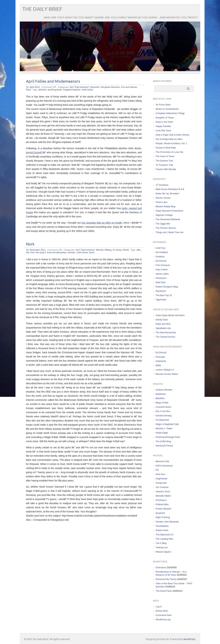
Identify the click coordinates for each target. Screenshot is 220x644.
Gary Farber (162, 269)
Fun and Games (129, 87)
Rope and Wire (163, 324)
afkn (139, 250)
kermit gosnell (55, 90)
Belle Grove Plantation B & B (170, 189)
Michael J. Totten (164, 428)
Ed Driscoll (161, 261)
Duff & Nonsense (164, 466)
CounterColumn (164, 407)
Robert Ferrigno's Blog (167, 287)
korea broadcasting (56, 252)
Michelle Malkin (163, 496)
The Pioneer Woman (166, 228)
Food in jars (162, 202)
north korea (87, 90)
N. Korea (117, 250)
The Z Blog (161, 543)
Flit (157, 470)
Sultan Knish (162, 530)
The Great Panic (164, 591)
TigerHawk (161, 300)
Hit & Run (161, 474)
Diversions (161, 567)
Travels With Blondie (166, 169)
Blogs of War (162, 403)
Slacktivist (161, 291)
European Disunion (110, 87)
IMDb (158, 365)
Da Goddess (162, 252)
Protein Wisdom (164, 509)
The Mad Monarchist (166, 333)
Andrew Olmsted (164, 390)
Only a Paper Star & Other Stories (173, 135)
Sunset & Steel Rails (166, 148)
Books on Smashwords (167, 109)
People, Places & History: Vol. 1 (171, 143)
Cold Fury (161, 248)
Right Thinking (163, 517)
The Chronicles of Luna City (169, 152)
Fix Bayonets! (163, 420)
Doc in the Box (163, 411)
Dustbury (160, 257)
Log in (159, 607)
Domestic (95, 87)
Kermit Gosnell (34, 152)
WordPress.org (163, 619)
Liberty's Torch (163, 491)
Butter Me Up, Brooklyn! (168, 194)
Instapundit (161, 483)
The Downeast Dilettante (168, 219)
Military (108, 250)
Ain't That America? (79, 87)
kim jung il (41, 252)
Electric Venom (163, 198)
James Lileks (162, 274)
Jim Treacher (162, 487)
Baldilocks (161, 394)
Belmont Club (162, 461)
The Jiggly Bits (163, 224)
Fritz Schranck (163, 265)
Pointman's (161, 278)
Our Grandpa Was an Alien (169, 139)
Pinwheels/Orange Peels (168, 437)
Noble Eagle (162, 433)
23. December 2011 (36, 250)
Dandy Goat (162, 320)
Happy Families (163, 126)
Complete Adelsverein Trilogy (170, 113)
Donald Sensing (164, 416)
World (126, 250)
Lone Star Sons (163, 130)
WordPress (189, 639)
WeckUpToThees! (164, 446)
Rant (28, 90)
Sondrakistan (162, 526)
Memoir (100, 250)
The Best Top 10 (164, 295)
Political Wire (162, 504)
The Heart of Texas (165, 156)
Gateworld (161, 361)
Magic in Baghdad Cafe (167, 424)
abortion (43, 90)
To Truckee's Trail (164, 165)
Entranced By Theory (166, 579)
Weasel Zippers (163, 552)
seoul (92, 252)
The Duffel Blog (163, 441)
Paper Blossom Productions (169, 211)
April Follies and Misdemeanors (53, 82)
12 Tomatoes (162, 185)
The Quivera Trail (164, 161)
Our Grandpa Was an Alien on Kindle (102, 223)
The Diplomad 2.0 (165, 535)
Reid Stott (161, 282)
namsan (71, 252)
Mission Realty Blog (166, 206)
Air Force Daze (163, 105)
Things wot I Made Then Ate (170, 232)
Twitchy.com (162, 547)
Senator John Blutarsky (167, 522)
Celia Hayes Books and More (170, 315)
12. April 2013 (33, 87)
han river (30, 252)
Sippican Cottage (164, 215)
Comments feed (164, 615)
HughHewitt (161, 479)
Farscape (160, 357)
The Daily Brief (42, 9)
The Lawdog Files (165, 539)
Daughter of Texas (165, 118)
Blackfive (160, 398)
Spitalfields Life (163, 328)
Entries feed (162, 611)
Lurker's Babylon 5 (165, 370)
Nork (30, 244)
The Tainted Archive (166, 337)
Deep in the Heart (164, 122)
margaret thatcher (71, 90)
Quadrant (160, 513)
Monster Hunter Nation (167, 374)
